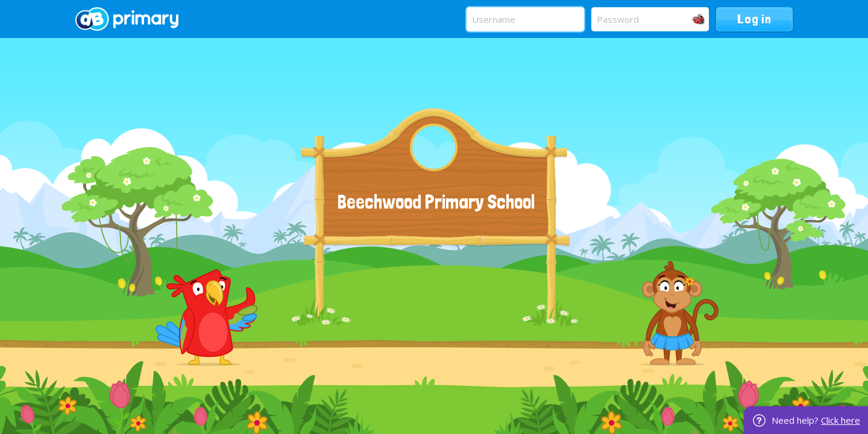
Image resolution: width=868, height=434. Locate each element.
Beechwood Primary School (436, 202)
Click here (841, 420)
